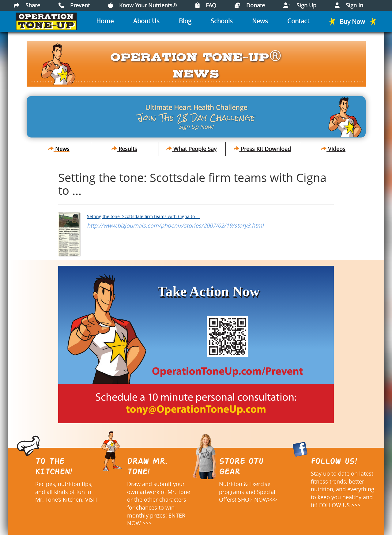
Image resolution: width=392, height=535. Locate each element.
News (260, 21)
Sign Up (300, 5)
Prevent (74, 5)
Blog (185, 21)
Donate (250, 5)
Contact (298, 21)
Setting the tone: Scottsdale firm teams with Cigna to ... (143, 216)
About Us (146, 21)
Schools (222, 21)
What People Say (191, 149)
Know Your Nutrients (143, 5)
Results (124, 149)
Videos (333, 149)
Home (105, 21)
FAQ (206, 5)
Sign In (349, 5)
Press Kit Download (262, 149)
